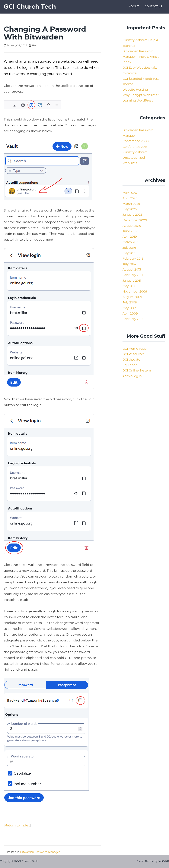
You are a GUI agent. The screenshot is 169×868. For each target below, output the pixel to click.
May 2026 (130, 193)
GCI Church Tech (30, 7)
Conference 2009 (136, 141)
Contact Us (153, 7)
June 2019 (130, 231)
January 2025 (132, 215)
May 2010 (129, 286)
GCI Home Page (135, 349)
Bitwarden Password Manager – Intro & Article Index (141, 57)
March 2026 (131, 204)
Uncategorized (134, 158)
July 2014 (129, 264)
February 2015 (133, 259)
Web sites (130, 163)
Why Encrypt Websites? (141, 95)
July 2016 (129, 248)
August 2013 (132, 270)
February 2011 (133, 275)
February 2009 (134, 319)
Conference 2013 (135, 147)
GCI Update (131, 360)
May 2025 (130, 209)
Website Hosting (135, 90)
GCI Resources (134, 354)
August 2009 (132, 297)
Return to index (17, 825)
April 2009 (130, 314)
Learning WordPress (138, 101)
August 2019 (132, 226)
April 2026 (130, 198)
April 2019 (130, 237)
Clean (140, 861)
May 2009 (130, 308)
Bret (35, 46)
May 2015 (129, 253)
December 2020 (135, 220)
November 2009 (135, 292)
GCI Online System (137, 371)
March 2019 (131, 242)
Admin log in (132, 376)
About (134, 7)
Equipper (130, 365)
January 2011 (132, 281)
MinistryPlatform (135, 152)
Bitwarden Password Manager (40, 852)
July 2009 (130, 302)
